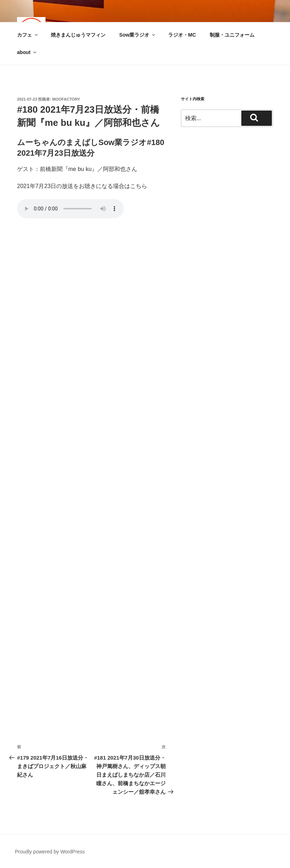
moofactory (66, 99)
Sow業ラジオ (138, 35)
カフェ (28, 35)
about (27, 52)
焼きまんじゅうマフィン (78, 35)
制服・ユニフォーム (232, 35)
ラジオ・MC (182, 35)
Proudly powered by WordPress (50, 852)
